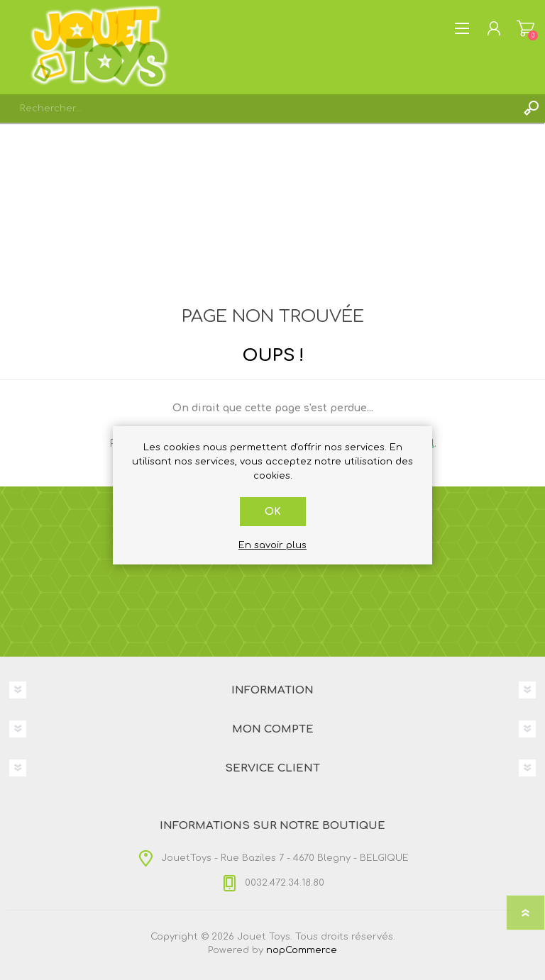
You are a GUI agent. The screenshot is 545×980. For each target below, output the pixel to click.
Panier (525, 28)
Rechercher (531, 108)
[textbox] (258, 108)
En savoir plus (272, 545)
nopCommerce (302, 950)
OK (273, 512)
